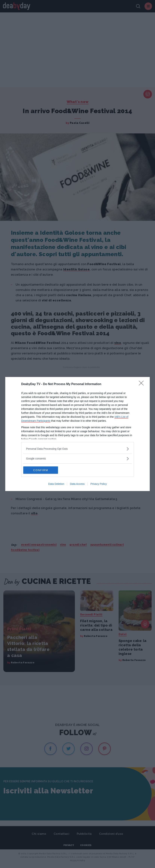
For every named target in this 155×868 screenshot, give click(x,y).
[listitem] (77, 449)
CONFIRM (41, 470)
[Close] (142, 384)
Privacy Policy (99, 484)
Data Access (77, 484)
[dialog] (77, 434)
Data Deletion (56, 484)
